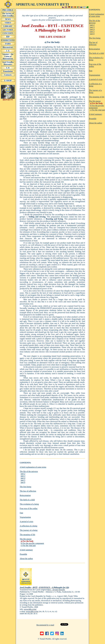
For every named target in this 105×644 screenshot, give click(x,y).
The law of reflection (28, 491)
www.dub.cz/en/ (30, 609)
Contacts (8, 75)
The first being (25, 487)
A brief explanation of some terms (33, 467)
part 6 (23, 482)
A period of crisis (26, 522)
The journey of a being (29, 530)
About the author (26, 559)
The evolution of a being (29, 504)
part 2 (23, 474)
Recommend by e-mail (45, 625)
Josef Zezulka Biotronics (8, 63)
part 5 (23, 480)
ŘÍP (8, 37)
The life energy (26, 539)
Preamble (23, 554)
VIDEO (8, 23)
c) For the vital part (28, 545)
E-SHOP (8, 80)
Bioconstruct (8, 47)
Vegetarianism (25, 517)
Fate (21, 513)
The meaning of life (27, 535)
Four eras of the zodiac (29, 508)
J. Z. (8, 51)
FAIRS (8, 44)
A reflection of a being (28, 526)
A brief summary (26, 550)
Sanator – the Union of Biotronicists (8, 56)
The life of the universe (29, 471)
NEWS (8, 19)
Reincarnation (25, 495)
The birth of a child (27, 500)
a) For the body (27, 541)
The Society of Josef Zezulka (8, 15)
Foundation (8, 71)
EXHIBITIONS (8, 40)
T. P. (8, 68)
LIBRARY (8, 26)
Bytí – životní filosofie (56, 590)
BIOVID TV (8, 99)
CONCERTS (8, 33)
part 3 (23, 476)
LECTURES (8, 30)
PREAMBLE (8, 10)
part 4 (23, 478)
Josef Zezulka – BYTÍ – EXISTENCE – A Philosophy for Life (44, 587)
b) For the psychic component (32, 543)
